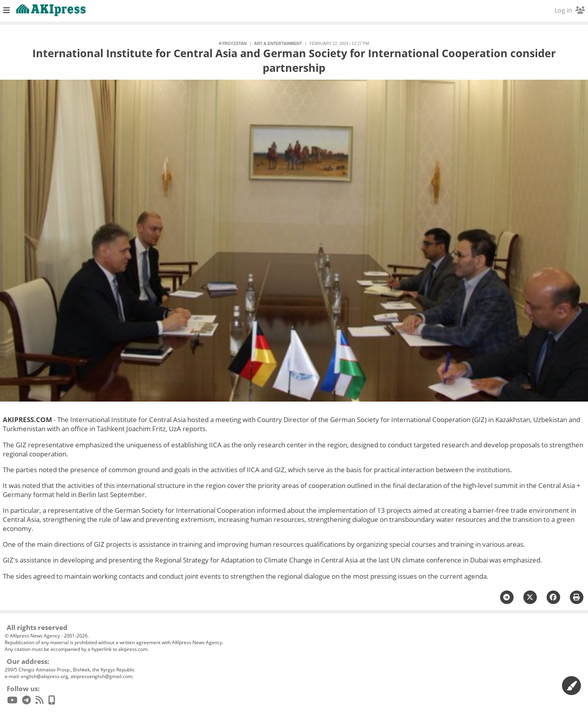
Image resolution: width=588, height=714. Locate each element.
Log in (570, 10)
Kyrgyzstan (233, 44)
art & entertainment (278, 44)
